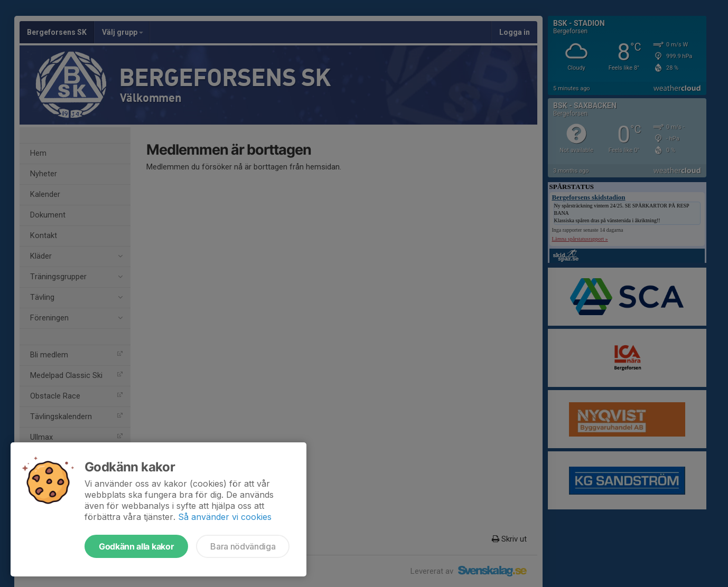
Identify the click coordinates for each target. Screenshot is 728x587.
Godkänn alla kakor (136, 546)
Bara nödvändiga (243, 546)
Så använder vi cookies (225, 517)
